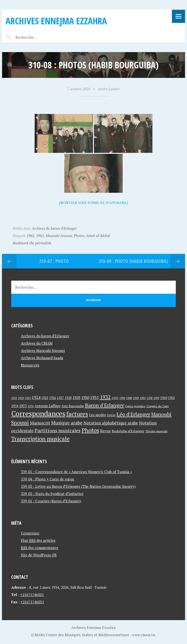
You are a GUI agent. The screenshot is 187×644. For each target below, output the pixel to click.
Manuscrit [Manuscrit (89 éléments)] (40, 423)
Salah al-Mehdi (98, 236)
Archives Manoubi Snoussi (43, 350)
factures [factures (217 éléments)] (77, 414)
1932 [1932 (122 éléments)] (105, 397)
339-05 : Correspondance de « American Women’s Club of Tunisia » (76, 472)
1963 (40, 236)
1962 (30, 236)
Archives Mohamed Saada (42, 358)
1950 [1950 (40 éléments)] (136, 398)
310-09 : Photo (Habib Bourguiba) (133, 261)
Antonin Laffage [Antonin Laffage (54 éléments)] (48, 406)
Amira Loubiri (109, 89)
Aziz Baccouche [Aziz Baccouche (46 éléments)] (73, 406)
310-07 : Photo (54, 261)
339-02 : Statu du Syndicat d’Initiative (52, 494)
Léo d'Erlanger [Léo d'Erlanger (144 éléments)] (133, 414)
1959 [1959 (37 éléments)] (156, 398)
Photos (79, 236)
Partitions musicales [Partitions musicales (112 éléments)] (58, 430)
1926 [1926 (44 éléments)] (53, 398)
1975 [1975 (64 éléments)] (23, 406)
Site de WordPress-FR (39, 555)
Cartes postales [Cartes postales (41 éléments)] (135, 406)
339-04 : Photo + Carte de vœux (48, 479)
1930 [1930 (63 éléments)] (85, 397)
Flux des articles (38, 540)
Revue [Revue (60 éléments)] (105, 431)
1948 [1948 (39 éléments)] (129, 398)
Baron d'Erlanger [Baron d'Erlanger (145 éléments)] (104, 405)
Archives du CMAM (37, 343)
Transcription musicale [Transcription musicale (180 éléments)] (40, 439)
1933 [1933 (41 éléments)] (115, 398)
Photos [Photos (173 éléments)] (90, 430)
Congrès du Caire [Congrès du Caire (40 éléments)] (158, 406)
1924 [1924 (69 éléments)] (36, 397)
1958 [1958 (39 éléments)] (150, 398)
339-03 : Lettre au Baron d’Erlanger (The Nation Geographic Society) (78, 486)
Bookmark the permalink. (32, 243)
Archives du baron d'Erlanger (54, 228)
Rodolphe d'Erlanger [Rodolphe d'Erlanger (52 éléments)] (128, 431)
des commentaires (40, 548)
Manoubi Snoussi (59, 236)
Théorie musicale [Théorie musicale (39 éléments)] (157, 431)
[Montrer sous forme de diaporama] (93, 203)
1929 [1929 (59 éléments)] (76, 397)
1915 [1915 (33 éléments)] (14, 398)
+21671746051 (32, 595)
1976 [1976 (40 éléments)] (31, 406)
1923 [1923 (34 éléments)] (28, 398)
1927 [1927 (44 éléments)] (60, 398)
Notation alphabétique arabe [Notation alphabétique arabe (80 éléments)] (111, 423)
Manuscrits (30, 365)
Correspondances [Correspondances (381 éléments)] (38, 414)
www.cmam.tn (143, 635)
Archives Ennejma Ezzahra (56, 21)
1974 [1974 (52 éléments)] (15, 406)
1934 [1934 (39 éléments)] (122, 398)
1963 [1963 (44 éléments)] (171, 398)
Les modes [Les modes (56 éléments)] (98, 415)
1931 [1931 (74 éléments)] (94, 397)
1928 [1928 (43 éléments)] (68, 398)
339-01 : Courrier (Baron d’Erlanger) (51, 501)
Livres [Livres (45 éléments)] (111, 415)
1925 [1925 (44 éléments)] (45, 398)
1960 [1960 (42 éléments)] (164, 398)
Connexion (30, 533)
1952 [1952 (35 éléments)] (143, 398)
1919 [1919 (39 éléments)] (21, 398)
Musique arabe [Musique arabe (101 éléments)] (67, 423)
